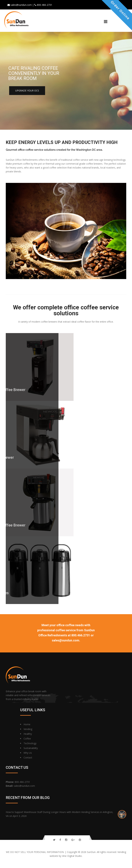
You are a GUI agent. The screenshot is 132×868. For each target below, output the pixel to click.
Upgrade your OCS (27, 91)
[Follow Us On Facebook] (60, 840)
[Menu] (106, 22)
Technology (30, 743)
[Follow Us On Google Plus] (73, 840)
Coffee (27, 739)
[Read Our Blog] (80, 840)
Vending (28, 729)
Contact (28, 758)
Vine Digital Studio (72, 856)
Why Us (28, 753)
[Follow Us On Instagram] (66, 840)
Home (27, 724)
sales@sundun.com (24, 786)
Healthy (28, 734)
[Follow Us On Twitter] (54, 840)
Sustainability (31, 748)
